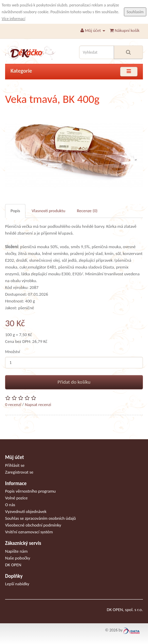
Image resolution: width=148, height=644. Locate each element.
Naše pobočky (18, 558)
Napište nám (16, 551)
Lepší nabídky (17, 584)
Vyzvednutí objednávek (26, 511)
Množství (13, 352)
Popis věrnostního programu (30, 491)
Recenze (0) (87, 211)
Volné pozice (16, 498)
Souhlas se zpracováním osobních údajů (40, 518)
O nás (10, 505)
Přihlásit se (15, 465)
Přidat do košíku (74, 382)
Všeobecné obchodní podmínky (33, 525)
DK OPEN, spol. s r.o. (125, 610)
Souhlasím (135, 12)
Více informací (13, 19)
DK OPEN (13, 565)
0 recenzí (13, 404)
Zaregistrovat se (19, 472)
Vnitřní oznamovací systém (29, 532)
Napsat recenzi (38, 404)
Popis (15, 211)
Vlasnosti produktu (48, 211)
